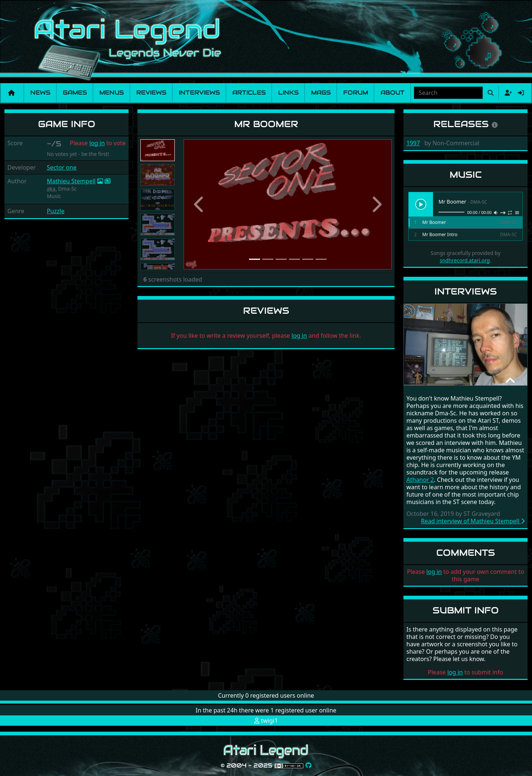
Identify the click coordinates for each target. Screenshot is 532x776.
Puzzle (56, 211)
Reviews (151, 93)
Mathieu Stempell (71, 181)
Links (288, 93)
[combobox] (448, 93)
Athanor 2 (420, 480)
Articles (249, 93)
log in (97, 143)
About (393, 93)
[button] (199, 204)
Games (75, 93)
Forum (356, 93)
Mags (321, 93)
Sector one (62, 167)
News (40, 93)
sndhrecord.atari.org (465, 260)
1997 (413, 143)
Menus (112, 93)
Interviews (199, 93)
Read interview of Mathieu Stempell (473, 521)
